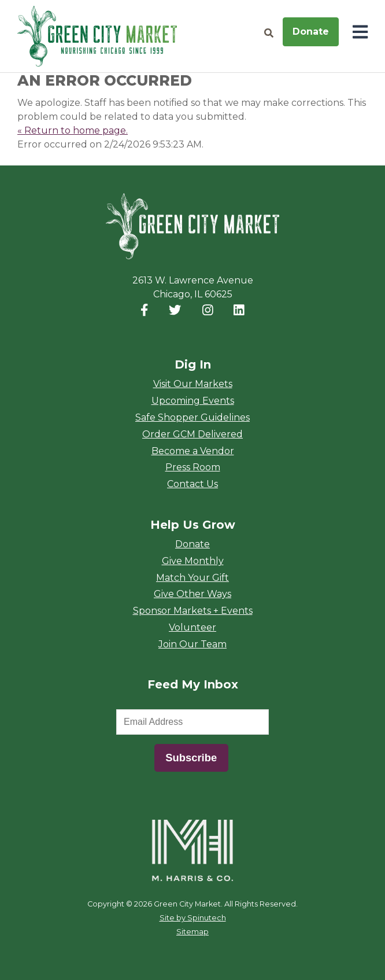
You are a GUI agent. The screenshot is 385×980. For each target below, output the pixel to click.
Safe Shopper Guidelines (192, 417)
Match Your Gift (192, 578)
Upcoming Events (193, 401)
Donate (311, 32)
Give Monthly (193, 561)
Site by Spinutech (193, 918)
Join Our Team (192, 644)
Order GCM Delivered (192, 434)
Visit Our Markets (193, 384)
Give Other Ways (192, 594)
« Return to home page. (73, 130)
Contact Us (192, 484)
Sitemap (192, 932)
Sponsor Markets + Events (193, 611)
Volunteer (192, 627)
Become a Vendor (193, 451)
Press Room (193, 467)
